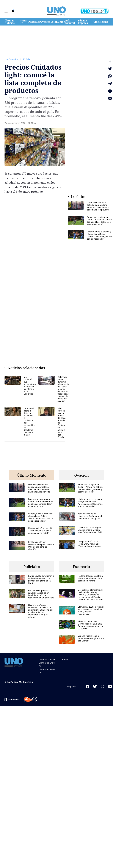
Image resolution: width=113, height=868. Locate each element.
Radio (65, 659)
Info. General (70, 22)
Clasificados (101, 22)
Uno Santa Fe (11, 59)
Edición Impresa (83, 22)
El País (27, 59)
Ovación (45, 22)
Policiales (34, 22)
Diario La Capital (47, 659)
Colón (54, 22)
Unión (61, 22)
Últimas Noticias (10, 22)
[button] (6, 11)
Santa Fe (24, 22)
